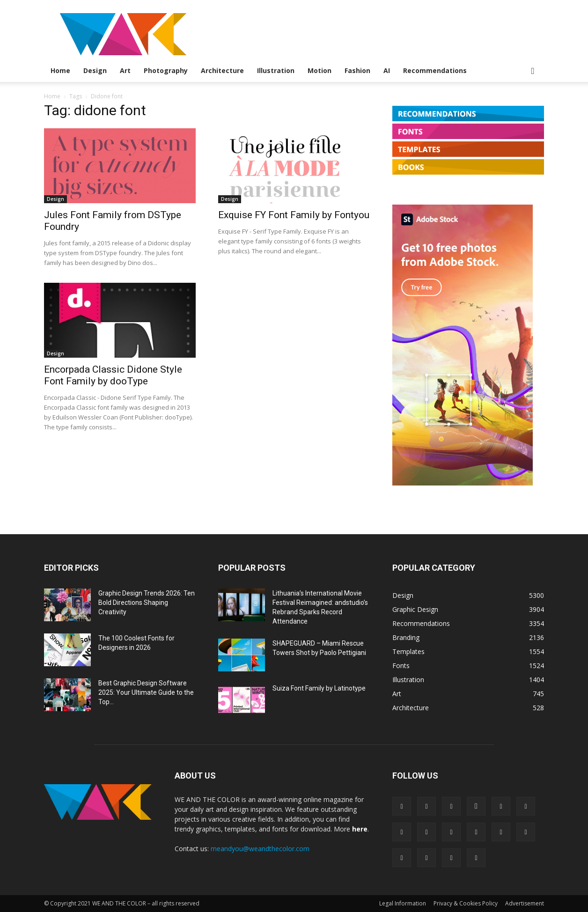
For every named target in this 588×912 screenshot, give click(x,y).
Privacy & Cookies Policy (466, 903)
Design (95, 70)
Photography (166, 70)
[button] (533, 71)
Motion (320, 70)
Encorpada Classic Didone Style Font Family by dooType (113, 375)
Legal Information (403, 903)
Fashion (357, 70)
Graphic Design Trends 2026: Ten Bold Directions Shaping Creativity (147, 603)
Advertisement (525, 903)
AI (387, 70)
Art (125, 70)
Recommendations (435, 70)
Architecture (222, 70)
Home (60, 70)
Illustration (276, 70)
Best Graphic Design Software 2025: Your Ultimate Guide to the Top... (146, 692)
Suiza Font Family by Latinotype (319, 688)
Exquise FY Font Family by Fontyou (294, 215)
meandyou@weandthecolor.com (260, 849)
